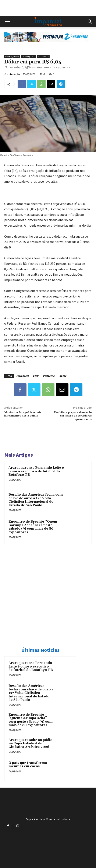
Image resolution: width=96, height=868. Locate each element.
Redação (15, 74)
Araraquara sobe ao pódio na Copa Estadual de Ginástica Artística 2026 (30, 743)
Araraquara (12, 57)
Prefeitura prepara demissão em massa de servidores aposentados (73, 416)
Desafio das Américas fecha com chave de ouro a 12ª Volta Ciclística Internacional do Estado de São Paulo (36, 500)
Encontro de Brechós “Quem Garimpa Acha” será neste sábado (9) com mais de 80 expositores (33, 527)
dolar (36, 376)
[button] (7, 22)
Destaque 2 (28, 57)
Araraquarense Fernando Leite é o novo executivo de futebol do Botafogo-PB (36, 471)
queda (63, 376)
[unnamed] (48, 45)
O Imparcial (49, 376)
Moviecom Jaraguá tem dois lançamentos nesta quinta (23, 414)
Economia (43, 57)
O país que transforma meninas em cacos (28, 765)
